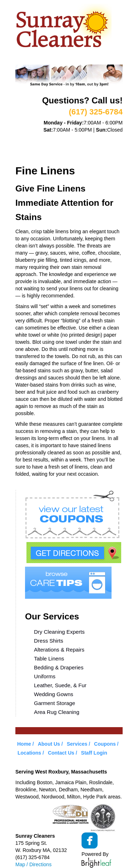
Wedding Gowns (54, 694)
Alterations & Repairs (59, 650)
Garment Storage (55, 703)
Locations (30, 155)
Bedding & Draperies (59, 667)
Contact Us (61, 753)
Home (23, 138)
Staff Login (94, 753)
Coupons (66, 147)
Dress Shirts (49, 641)
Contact (63, 155)
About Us (51, 138)
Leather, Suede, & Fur (60, 685)
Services (83, 138)
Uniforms (45, 676)
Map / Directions (33, 864)
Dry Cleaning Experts (59, 632)
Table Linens (49, 658)
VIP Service (31, 147)
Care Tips (100, 147)
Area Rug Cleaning (57, 712)
